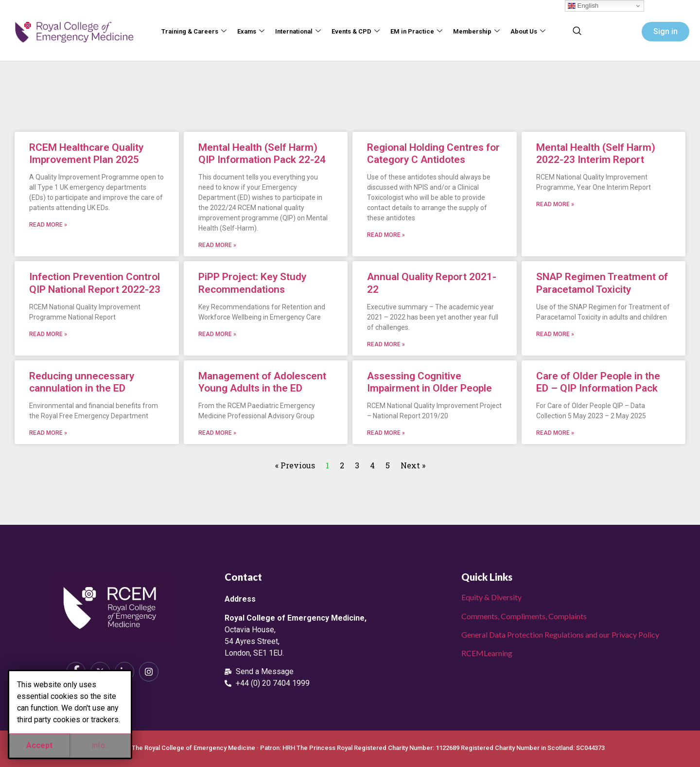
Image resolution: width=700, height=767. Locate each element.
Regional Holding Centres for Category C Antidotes (433, 153)
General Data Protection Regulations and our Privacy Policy (560, 634)
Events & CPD (356, 32)
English (583, 6)
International (298, 32)
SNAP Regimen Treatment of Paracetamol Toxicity (602, 283)
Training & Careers (194, 32)
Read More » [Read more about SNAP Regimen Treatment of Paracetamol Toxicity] (555, 334)
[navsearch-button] (577, 32)
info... (101, 745)
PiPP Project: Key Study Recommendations (252, 283)
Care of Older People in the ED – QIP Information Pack (598, 382)
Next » (413, 465)
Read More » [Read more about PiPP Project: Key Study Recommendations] (217, 334)
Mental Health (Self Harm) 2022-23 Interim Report (596, 153)
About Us (528, 32)
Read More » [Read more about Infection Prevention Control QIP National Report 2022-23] (48, 334)
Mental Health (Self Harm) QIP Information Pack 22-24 (262, 153)
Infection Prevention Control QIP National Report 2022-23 (95, 283)
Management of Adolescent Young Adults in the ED (262, 382)
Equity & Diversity (491, 597)
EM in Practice (416, 32)
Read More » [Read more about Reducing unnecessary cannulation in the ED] (48, 433)
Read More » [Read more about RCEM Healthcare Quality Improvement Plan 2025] (48, 225)
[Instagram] (149, 672)
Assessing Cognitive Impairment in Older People (429, 382)
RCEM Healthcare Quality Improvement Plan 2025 (86, 153)
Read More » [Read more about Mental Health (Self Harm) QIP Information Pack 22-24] (217, 245)
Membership (476, 32)
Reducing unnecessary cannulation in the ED (82, 382)
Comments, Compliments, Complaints (524, 616)
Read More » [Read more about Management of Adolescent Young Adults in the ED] (217, 433)
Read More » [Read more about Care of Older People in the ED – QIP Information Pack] (555, 433)
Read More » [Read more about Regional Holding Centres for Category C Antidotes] (386, 235)
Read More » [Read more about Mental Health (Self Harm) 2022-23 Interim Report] (555, 204)
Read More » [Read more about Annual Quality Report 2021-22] (386, 344)
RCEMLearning (487, 653)
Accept (39, 745)
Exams (251, 32)
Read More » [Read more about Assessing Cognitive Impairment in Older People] (386, 433)
